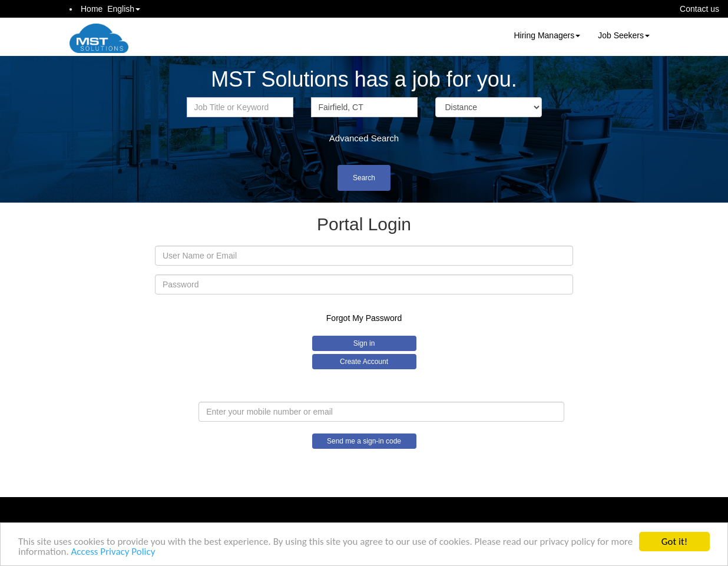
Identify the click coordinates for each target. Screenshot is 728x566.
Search (364, 178)
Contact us (699, 9)
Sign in (364, 343)
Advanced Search (364, 138)
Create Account (364, 362)
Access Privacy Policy (113, 553)
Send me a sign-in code (364, 441)
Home (92, 9)
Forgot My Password (364, 318)
